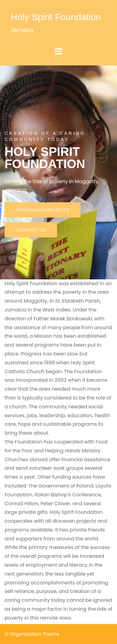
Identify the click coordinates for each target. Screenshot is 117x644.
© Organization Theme (32, 634)
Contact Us (31, 230)
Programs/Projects (43, 210)
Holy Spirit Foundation (56, 17)
